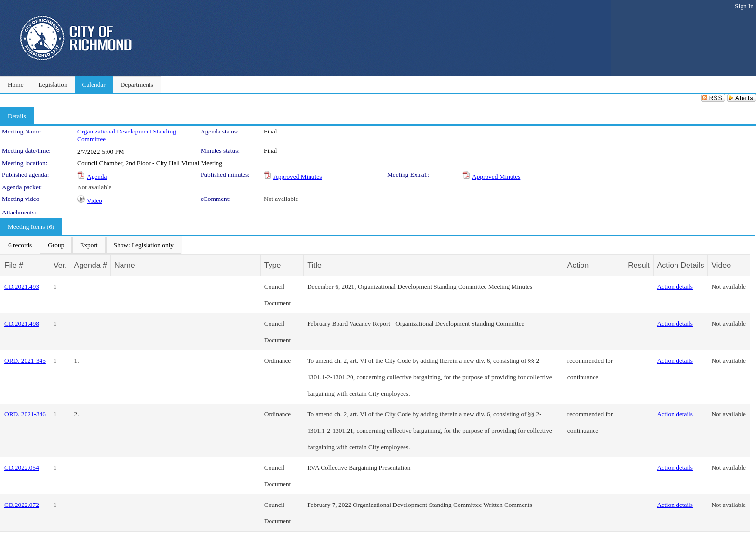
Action (578, 265)
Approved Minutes (297, 177)
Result (639, 265)
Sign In (744, 6)
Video (94, 201)
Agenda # (90, 265)
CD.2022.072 (22, 505)
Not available (94, 187)
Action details (675, 286)
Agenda (97, 177)
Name (125, 265)
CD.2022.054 (22, 468)
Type (273, 265)
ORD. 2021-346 (25, 414)
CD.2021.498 (22, 324)
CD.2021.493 (22, 286)
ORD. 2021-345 (25, 361)
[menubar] (91, 245)
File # (14, 265)
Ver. (60, 265)
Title (314, 265)
